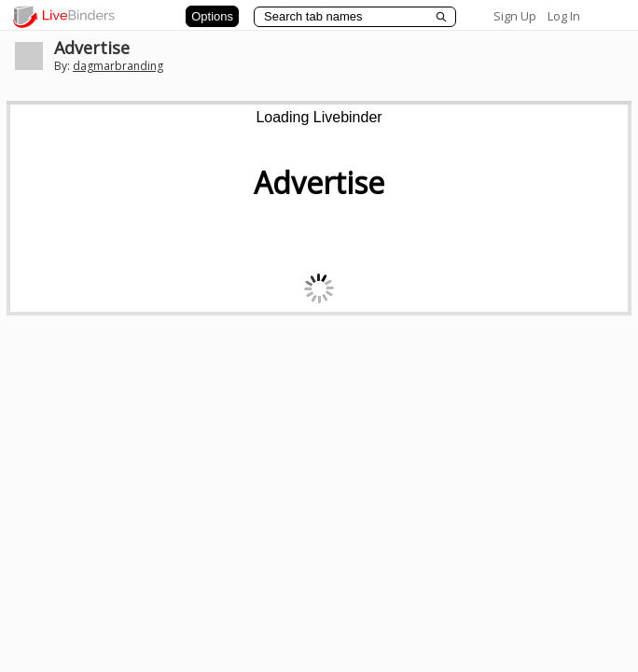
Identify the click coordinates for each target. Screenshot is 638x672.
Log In (564, 16)
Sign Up (515, 16)
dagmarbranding (118, 66)
